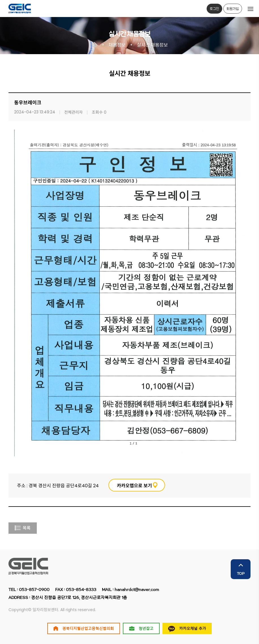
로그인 (214, 8)
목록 (23, 528)
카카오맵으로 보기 (134, 486)
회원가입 (233, 8)
